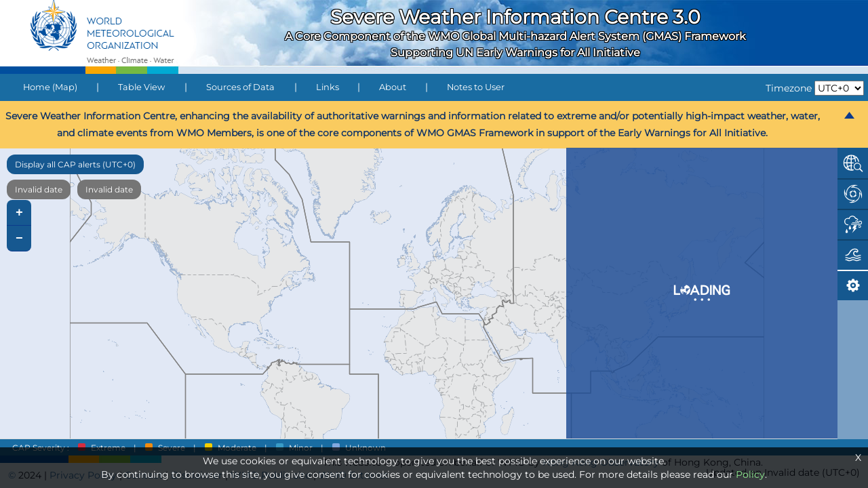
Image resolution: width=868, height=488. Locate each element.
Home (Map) (50, 87)
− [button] (19, 239)
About (393, 87)
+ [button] (19, 213)
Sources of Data (240, 87)
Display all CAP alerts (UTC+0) (75, 164)
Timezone (789, 88)
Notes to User (476, 87)
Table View (141, 87)
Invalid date (39, 189)
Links (328, 87)
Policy (750, 474)
